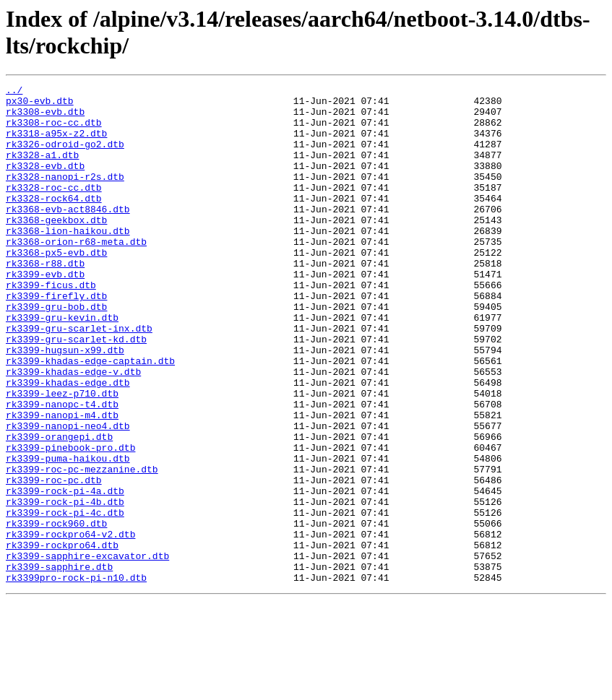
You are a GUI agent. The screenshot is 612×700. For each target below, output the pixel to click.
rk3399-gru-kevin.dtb (62, 365)
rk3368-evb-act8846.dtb (68, 235)
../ (14, 92)
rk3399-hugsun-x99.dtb (65, 404)
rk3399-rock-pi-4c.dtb (65, 599)
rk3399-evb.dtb (45, 313)
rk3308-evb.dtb (45, 118)
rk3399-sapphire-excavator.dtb (87, 651)
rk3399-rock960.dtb (56, 612)
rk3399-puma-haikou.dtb (68, 534)
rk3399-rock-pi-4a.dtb (65, 573)
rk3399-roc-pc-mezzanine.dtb (82, 547)
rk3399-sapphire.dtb (59, 664)
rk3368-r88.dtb (45, 300)
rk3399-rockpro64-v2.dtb (70, 625)
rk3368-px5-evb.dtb (56, 287)
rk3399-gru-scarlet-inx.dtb (79, 378)
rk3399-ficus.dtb (51, 326)
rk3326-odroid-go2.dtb (65, 157)
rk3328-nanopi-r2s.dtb (65, 196)
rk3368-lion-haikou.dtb (68, 261)
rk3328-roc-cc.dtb (54, 209)
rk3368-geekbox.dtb (56, 248)
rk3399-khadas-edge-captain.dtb (90, 417)
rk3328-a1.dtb (42, 170)
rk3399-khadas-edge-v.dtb (73, 430)
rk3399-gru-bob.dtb (56, 352)
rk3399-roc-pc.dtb (54, 560)
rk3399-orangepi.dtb (59, 508)
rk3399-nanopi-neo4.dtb (68, 495)
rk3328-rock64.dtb (54, 222)
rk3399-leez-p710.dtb (62, 456)
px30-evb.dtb (40, 105)
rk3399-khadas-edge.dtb (68, 443)
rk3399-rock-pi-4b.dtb (65, 586)
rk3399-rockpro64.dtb (62, 638)
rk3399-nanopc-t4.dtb (62, 469)
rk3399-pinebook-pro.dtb (70, 521)
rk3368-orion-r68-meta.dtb (76, 274)
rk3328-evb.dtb (45, 183)
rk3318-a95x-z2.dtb (56, 144)
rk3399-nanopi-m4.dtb (62, 482)
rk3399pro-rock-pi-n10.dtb (76, 677)
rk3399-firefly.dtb (56, 339)
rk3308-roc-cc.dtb (54, 131)
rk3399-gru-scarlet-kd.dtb (76, 391)
